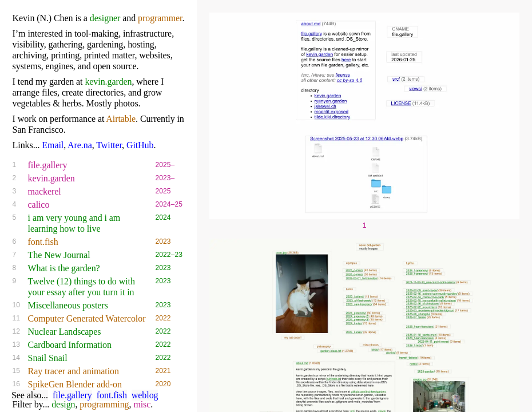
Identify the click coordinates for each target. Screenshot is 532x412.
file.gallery (72, 395)
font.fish (112, 395)
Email (53, 145)
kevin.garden (108, 82)
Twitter (109, 145)
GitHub (140, 145)
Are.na (80, 145)
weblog (145, 395)
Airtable (121, 119)
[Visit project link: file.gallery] (365, 220)
